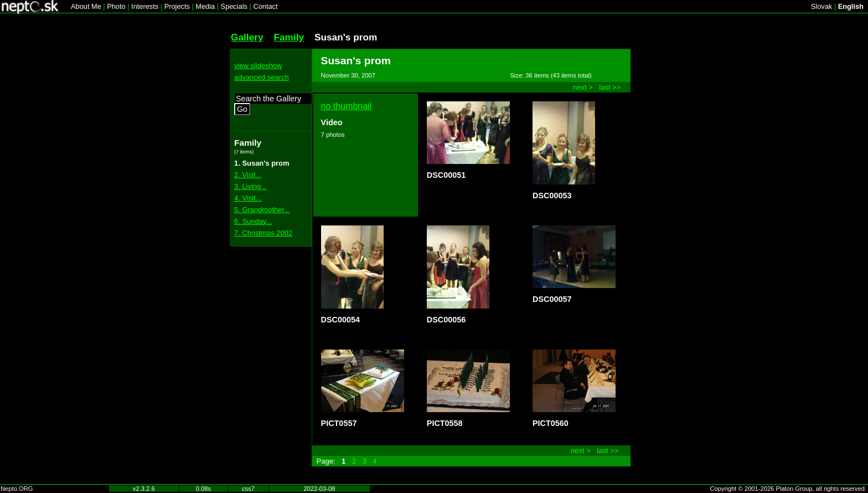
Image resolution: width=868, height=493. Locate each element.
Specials (234, 6)
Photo (116, 6)
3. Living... (250, 186)
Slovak (821, 6)
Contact (265, 6)
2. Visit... (248, 175)
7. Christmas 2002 (263, 233)
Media (205, 6)
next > (583, 87)
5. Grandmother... (262, 210)
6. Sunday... (253, 221)
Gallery (247, 37)
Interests (145, 6)
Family (289, 37)
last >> (610, 87)
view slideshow (258, 66)
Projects (177, 6)
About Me (86, 6)
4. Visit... (248, 198)
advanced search (262, 77)
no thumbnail (347, 106)
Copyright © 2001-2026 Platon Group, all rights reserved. (789, 489)
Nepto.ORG (17, 489)
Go (242, 109)
